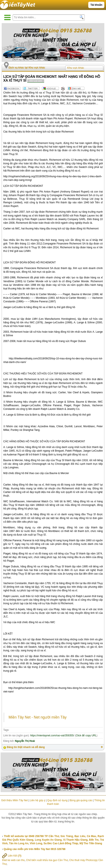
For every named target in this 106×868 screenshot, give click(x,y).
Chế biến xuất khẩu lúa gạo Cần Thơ (47, 860)
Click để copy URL (86, 735)
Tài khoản (96, 5)
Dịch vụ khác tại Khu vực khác (27, 68)
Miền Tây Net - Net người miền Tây (38, 717)
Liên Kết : (12, 856)
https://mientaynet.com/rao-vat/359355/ (52, 735)
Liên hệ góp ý (37, 800)
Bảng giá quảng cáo (81, 800)
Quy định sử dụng (57, 800)
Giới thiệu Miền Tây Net (14, 800)
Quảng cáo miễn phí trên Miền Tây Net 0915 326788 (34, 849)
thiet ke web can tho (13, 860)
